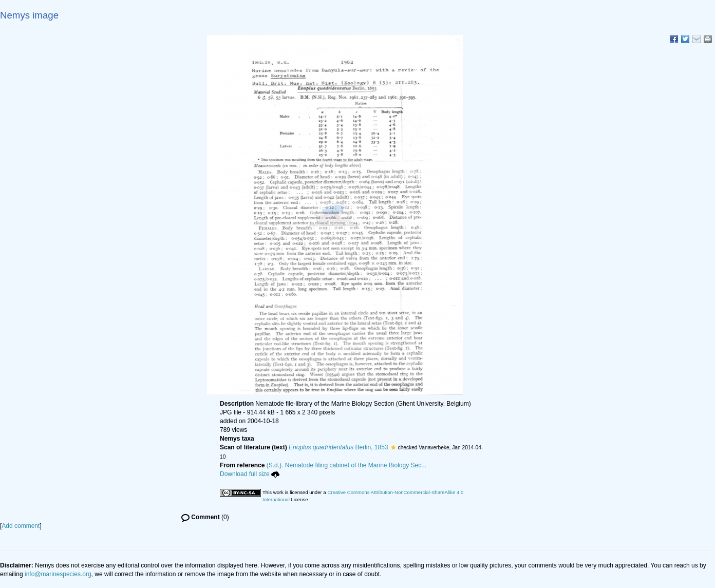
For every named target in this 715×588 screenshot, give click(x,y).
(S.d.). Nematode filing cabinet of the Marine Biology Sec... (347, 465)
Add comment (21, 526)
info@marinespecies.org (58, 574)
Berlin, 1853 (338, 447)
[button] (393, 447)
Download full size (250, 474)
